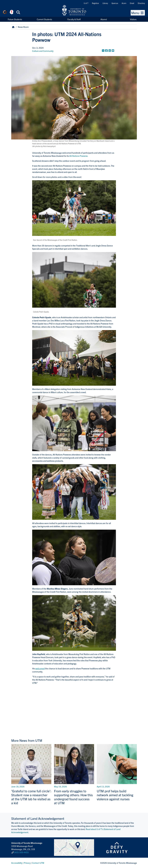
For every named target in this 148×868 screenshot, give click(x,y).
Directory (141, 3)
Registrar (95, 3)
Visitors (133, 19)
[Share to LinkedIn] (110, 50)
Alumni (104, 19)
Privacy (27, 863)
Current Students (44, 19)
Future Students (15, 19)
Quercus (115, 3)
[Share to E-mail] (113, 50)
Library (105, 3)
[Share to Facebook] (106, 50)
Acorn (124, 3)
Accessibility (17, 863)
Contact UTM (38, 863)
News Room (23, 27)
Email (132, 3)
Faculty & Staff (74, 19)
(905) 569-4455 (21, 852)
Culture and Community (43, 51)
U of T (86, 3)
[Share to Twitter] (103, 50)
